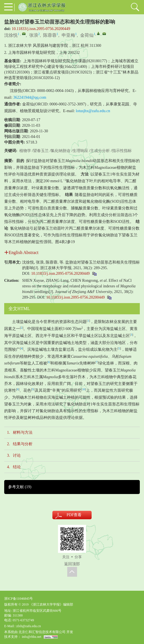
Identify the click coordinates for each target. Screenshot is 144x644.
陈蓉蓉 (50, 35)
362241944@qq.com (30, 97)
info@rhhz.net (32, 637)
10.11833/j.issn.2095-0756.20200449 (41, 29)
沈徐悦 (11, 35)
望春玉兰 (41, 151)
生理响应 (80, 151)
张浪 (34, 35)
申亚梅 (68, 35)
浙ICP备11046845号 (18, 599)
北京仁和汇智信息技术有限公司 (42, 632)
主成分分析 (100, 151)
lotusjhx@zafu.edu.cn (93, 111)
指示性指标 (122, 151)
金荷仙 (87, 35)
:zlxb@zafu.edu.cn (28, 626)
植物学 (25, 151)
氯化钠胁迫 (61, 151)
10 (84, 389)
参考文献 (20, 487)
